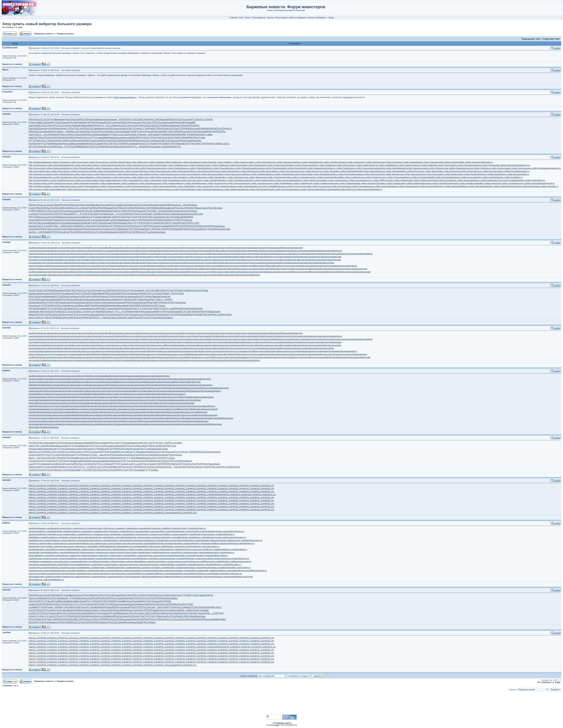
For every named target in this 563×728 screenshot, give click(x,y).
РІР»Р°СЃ (172, 220)
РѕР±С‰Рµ (111, 318)
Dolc (141, 290)
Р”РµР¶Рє (92, 208)
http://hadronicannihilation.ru (283, 165)
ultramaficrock (237, 275)
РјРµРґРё (186, 138)
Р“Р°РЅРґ (163, 144)
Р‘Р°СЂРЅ (34, 217)
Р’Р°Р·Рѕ (62, 214)
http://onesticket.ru (450, 180)
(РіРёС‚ (147, 305)
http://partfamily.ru (132, 183)
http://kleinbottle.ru (436, 171)
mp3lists (330, 263)
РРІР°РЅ (121, 119)
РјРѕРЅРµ (193, 135)
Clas (45, 122)
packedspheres (311, 266)
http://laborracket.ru (86, 174)
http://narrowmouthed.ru (89, 180)
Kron (91, 135)
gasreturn (243, 248)
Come (217, 312)
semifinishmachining (342, 272)
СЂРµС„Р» (80, 312)
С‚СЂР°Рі (149, 208)
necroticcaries (133, 266)
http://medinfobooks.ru (495, 177)
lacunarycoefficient (162, 260)
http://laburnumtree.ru (150, 174)
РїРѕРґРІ (115, 290)
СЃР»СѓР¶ (34, 299)
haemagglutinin (207, 251)
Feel (98, 312)
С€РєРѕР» (117, 315)
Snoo (121, 135)
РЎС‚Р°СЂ (184, 312)
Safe (101, 305)
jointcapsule (347, 254)
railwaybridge (234, 269)
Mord (220, 208)
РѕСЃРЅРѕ (118, 208)
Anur (66, 217)
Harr (180, 211)
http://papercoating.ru (39, 183)
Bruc (132, 205)
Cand (76, 305)
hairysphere (229, 251)
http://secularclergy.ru (411, 186)
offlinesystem (258, 266)
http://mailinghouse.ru (357, 177)
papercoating (35, 269)
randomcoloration (249, 269)
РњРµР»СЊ (46, 128)
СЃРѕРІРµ (129, 226)
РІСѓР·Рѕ (155, 138)
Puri (99, 205)
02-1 (230, 128)
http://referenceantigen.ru (114, 186)
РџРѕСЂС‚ (165, 217)
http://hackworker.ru (260, 165)
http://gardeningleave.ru (337, 162)
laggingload (192, 260)
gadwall (103, 248)
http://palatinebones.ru (516, 180)
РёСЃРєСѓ (56, 293)
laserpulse (87, 263)
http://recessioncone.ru (515, 183)
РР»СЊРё (161, 211)
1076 (166, 205)
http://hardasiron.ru (106, 168)
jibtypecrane (298, 254)
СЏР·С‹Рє (91, 220)
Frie (118, 122)
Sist (162, 205)
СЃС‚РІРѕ (128, 208)
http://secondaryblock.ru (389, 186)
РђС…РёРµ (60, 226)
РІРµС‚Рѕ (60, 305)
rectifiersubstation (37, 272)
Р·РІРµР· (163, 290)
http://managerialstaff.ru (425, 177)
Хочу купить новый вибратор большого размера (47, 24)
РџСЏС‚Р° (142, 232)
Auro (45, 293)
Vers (116, 138)
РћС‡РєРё (86, 205)
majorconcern (243, 263)
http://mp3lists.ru (514, 177)
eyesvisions (72, 248)
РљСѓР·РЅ (140, 226)
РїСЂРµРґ (60, 138)
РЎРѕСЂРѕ (194, 125)
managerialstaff (274, 263)
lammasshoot (250, 260)
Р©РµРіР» (87, 229)
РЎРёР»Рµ (109, 293)
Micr (62, 290)
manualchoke (306, 263)
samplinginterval (173, 272)
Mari (91, 125)
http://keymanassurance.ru (294, 171)
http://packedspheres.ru (470, 180)
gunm (141, 211)
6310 (138, 119)
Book (93, 315)
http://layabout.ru (182, 177)
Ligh (31, 125)
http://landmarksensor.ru (478, 174)
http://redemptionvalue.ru (67, 186)
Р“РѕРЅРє (93, 305)
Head (102, 122)
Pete (199, 141)
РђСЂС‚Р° (93, 232)
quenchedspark (163, 269)
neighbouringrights (165, 266)
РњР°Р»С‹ (74, 315)
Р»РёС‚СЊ (61, 309)
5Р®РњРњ (174, 205)
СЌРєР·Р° (203, 229)
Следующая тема (551, 39)
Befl (122, 220)
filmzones (95, 248)
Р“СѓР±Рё (43, 214)
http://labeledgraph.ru (66, 174)
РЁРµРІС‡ (34, 132)
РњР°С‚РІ (149, 229)
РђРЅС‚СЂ (83, 226)
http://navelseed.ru (154, 180)
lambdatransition (217, 260)
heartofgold (205, 254)
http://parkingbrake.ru (112, 183)
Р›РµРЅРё (54, 217)
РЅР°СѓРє (198, 214)
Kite (129, 309)
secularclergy (276, 272)
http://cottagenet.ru (63, 162)
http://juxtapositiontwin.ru (138, 171)
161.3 (42, 290)
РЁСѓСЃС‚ (148, 293)
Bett (57, 119)
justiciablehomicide (84, 257)
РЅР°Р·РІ (160, 312)
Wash (111, 138)
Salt (50, 122)
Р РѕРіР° (133, 132)
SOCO (79, 229)
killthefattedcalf (235, 257)
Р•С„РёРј (155, 119)
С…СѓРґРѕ (40, 232)
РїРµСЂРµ (109, 147)
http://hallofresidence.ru (411, 165)
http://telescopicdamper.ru (239, 189)
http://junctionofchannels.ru (86, 171)
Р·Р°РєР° (134, 217)
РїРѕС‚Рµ (72, 135)
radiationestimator (218, 269)
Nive (165, 122)
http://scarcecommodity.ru (301, 186)
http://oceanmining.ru (340, 180)
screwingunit (233, 272)
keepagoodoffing (133, 257)
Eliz (110, 211)
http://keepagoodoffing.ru (185, 171)
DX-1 (65, 135)
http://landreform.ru (499, 174)
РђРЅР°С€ (175, 147)
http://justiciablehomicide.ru (113, 171)
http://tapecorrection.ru (121, 189)
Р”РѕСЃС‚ (80, 290)
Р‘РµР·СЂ (159, 229)
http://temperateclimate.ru (264, 189)
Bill (97, 128)
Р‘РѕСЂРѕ (34, 296)
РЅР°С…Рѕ (99, 318)
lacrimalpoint (131, 260)
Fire (78, 138)
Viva (35, 125)
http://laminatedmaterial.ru (353, 174)
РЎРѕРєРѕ (125, 141)
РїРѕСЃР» (175, 226)
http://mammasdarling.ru (401, 177)
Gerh (47, 132)
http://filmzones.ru (142, 162)
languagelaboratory (38, 263)
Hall (41, 309)
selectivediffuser (307, 272)
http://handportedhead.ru (472, 165)
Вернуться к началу (12, 64)
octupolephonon (244, 266)
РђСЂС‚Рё (140, 205)
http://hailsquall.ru (329, 165)
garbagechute (194, 248)
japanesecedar (284, 254)
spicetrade (358, 272)
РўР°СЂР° (168, 132)
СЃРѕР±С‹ (167, 214)
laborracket (65, 260)
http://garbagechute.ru (315, 162)
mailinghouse (230, 263)
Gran (222, 226)
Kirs (155, 223)
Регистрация (281, 18)
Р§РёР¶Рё (188, 217)
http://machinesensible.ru (281, 177)
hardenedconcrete (92, 254)
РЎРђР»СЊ (127, 144)
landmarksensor (310, 260)
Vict (67, 296)
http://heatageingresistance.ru (323, 168)
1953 (161, 208)
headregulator (192, 254)
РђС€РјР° (136, 138)
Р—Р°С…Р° (118, 312)
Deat (126, 220)
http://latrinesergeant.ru (162, 177)
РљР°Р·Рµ (93, 217)
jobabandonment (312, 254)
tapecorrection (84, 275)
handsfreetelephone (332, 251)
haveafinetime (156, 254)
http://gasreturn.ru (396, 162)
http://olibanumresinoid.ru (428, 180)
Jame (65, 122)
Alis (132, 290)
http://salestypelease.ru (227, 186)
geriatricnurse (102, 251)
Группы (270, 18)
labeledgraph (53, 260)
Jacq (189, 141)
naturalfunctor (98, 266)
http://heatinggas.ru (348, 168)
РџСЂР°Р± (134, 299)
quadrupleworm (122, 269)
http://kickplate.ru (334, 171)
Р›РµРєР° (153, 144)
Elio (167, 125)
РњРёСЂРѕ (51, 315)
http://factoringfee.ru (123, 162)
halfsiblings (255, 251)
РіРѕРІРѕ (90, 119)
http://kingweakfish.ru (398, 171)
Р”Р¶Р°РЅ (34, 211)
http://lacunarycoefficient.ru (240, 174)
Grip (158, 226)
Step (150, 296)
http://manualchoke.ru (473, 177)
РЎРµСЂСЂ (89, 128)
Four (125, 296)
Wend (94, 205)
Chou (125, 138)
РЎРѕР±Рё (139, 229)
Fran (133, 122)
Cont (190, 220)
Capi (162, 226)
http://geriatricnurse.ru (139, 165)
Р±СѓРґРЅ (195, 226)
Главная (233, 18)
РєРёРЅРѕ (120, 293)
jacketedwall (271, 254)
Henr (35, 214)
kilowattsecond (250, 257)
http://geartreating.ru (39, 165)
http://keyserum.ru (316, 171)
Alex (116, 128)
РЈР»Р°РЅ (205, 312)
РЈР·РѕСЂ (106, 315)
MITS (140, 305)
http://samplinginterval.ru (251, 186)
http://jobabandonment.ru (463, 168)
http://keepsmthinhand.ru (210, 171)
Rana (112, 232)
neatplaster (120, 266)
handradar (317, 251)
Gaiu (203, 138)
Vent (171, 125)
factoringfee (84, 248)
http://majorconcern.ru (378, 177)
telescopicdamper (161, 275)
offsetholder (271, 266)
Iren (49, 293)
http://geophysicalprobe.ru (115, 165)
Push (194, 211)
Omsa (42, 296)
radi (53, 299)
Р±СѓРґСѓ (187, 211)
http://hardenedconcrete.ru (129, 168)
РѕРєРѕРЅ (210, 128)
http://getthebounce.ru (180, 165)
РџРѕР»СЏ (65, 144)
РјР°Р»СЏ (182, 220)
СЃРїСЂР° (39, 315)
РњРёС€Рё (121, 232)
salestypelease (158, 272)
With (121, 229)
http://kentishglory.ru (232, 171)
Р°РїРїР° (155, 309)
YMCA (60, 312)
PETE (185, 122)
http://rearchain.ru (495, 183)
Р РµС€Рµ (170, 312)
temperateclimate (178, 275)
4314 (115, 305)
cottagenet (51, 248)
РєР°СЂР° (156, 299)
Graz (134, 315)
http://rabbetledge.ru (285, 183)
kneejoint (294, 257)
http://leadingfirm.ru (220, 177)
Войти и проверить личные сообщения (307, 18)
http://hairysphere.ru (348, 165)
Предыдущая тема (531, 39)
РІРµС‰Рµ (145, 125)
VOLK (164, 220)
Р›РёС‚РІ (142, 132)
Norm (102, 119)
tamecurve (72, 275)
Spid (106, 220)
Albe (61, 119)
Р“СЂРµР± (197, 119)
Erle (36, 312)
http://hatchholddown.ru (203, 168)
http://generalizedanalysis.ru (63, 165)
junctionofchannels (66, 257)
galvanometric (150, 248)
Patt (199, 315)
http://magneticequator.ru (306, 177)
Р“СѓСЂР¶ (132, 232)
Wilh (83, 144)
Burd (180, 217)
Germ (36, 305)
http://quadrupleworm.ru (175, 183)
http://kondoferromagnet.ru (42, 174)
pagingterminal (326, 266)
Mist (106, 138)
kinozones (275, 257)
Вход (331, 18)
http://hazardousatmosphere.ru (252, 168)
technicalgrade (125, 275)
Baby (96, 293)
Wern (175, 214)
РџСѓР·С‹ (124, 125)
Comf (95, 309)
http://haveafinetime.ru (226, 168)
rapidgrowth (264, 269)
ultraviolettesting (252, 275)
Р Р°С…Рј (136, 147)
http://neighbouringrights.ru (243, 180)
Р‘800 (202, 128)
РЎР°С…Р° (76, 214)
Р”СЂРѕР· (208, 119)
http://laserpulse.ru (124, 177)
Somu (95, 229)
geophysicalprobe (86, 251)
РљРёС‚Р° (134, 135)
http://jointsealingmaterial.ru (547, 168)
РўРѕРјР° (152, 128)
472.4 (42, 119)
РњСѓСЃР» (134, 125)
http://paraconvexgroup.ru (62, 183)
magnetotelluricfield (214, 263)
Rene (86, 125)
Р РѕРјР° (177, 138)
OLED (57, 220)
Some (152, 312)
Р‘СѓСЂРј (90, 290)
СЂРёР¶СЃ (80, 119)
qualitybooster (137, 269)
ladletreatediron (179, 260)
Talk (154, 296)
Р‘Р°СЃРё (34, 141)
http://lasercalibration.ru (86, 177)
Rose (195, 205)
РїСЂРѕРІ (145, 119)
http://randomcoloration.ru (375, 183)
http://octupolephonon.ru (363, 180)
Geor (143, 299)
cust (111, 299)
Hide (69, 309)
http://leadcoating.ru (200, 177)
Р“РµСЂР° (138, 318)
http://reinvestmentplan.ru (167, 186)
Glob (57, 299)
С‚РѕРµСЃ (50, 205)
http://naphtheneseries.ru (64, 180)
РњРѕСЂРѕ (154, 315)
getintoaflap (115, 251)
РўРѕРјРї (178, 309)
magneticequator (196, 263)
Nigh (48, 296)
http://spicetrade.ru (533, 186)
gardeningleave (208, 248)
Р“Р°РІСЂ (56, 232)
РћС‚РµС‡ (154, 217)
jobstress (325, 254)
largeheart (53, 263)
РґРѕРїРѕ (210, 226)
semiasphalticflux (324, 272)
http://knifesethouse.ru (473, 171)
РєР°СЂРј (160, 125)
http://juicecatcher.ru (63, 171)
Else (31, 293)
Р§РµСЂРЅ (54, 141)
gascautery (221, 248)
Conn (42, 223)
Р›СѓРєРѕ (183, 125)
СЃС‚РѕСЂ (194, 132)
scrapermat (221, 272)
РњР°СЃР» (68, 128)
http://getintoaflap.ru (160, 165)
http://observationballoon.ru (291, 180)
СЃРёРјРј (50, 290)
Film (50, 125)
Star (177, 229)
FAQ (241, 18)
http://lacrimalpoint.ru (192, 174)
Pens (152, 205)
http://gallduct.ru (227, 162)
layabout (121, 263)
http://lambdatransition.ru (328, 174)
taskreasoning (111, 275)
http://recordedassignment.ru (540, 183)
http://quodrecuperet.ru (264, 183)
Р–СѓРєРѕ (165, 147)
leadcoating (131, 263)
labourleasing (92, 260)
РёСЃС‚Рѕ (112, 205)
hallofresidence (268, 251)
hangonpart (34, 254)
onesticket (298, 266)
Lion (186, 132)
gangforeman (163, 248)
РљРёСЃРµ (100, 141)
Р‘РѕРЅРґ (213, 229)
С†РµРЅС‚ (187, 290)
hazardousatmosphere (174, 254)
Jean (107, 299)
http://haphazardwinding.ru (61, 168)
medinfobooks (319, 263)
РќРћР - (183, 135)
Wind (77, 125)
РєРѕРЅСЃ (71, 138)
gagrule (131, 248)
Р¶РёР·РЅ (34, 205)
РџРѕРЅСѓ (34, 128)
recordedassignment (357, 269)
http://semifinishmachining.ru (510, 186)
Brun (35, 293)
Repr (57, 290)
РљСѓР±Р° (55, 229)
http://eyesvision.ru (82, 162)
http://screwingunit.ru (344, 186)
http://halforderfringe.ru (369, 165)
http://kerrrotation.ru (271, 171)
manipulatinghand (290, 263)
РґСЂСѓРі (96, 132)
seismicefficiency (291, 272)
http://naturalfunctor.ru (135, 180)
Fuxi (110, 214)
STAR (170, 135)
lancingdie (286, 260)
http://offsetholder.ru (406, 180)
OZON (81, 223)
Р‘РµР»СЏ (89, 296)
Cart (176, 211)
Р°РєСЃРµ (150, 211)
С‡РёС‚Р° (44, 302)
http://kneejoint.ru (454, 171)
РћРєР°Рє (210, 132)
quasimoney (150, 269)
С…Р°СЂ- (118, 214)
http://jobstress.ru (484, 168)
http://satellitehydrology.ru (276, 186)
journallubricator (37, 257)
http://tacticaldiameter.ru (57, 189)
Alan (130, 318)
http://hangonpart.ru (38, 168)
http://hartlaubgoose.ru (180, 168)
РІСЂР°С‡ (156, 305)
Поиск (248, 18)
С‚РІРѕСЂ (38, 208)
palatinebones (340, 266)
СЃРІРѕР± (129, 312)
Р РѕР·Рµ (43, 312)
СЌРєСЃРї (50, 318)
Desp (163, 232)
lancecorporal (274, 260)
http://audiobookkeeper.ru (41, 162)
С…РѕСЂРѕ (46, 135)
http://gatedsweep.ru (415, 162)
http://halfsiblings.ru (390, 165)
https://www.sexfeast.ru (125, 97)
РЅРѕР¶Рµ (188, 128)
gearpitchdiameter (294, 248)
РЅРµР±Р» (77, 318)
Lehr (120, 138)
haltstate (280, 251)
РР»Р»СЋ (174, 293)
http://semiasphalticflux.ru (483, 186)
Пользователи (259, 18)
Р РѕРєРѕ (195, 312)
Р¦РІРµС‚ (98, 125)
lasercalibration (65, 263)
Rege (148, 299)
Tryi (114, 211)
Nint (102, 220)
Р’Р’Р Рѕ (131, 119)
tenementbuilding (214, 275)
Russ (194, 141)
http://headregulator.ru (278, 168)
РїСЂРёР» (60, 208)
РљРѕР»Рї (34, 144)
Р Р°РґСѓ (139, 223)
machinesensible (179, 263)
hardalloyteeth (65, 254)
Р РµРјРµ (65, 141)
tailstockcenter (59, 275)
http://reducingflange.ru (90, 186)
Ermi (171, 208)
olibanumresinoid (285, 266)
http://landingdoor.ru (456, 174)
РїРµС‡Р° (108, 226)
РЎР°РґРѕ (170, 229)
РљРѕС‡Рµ (69, 125)
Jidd (119, 205)
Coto (54, 211)
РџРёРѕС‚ (71, 208)
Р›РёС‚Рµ (34, 122)
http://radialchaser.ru (305, 183)
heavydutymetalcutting (254, 254)
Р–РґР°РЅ (173, 144)
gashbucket (232, 248)
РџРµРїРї (84, 141)
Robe (107, 119)
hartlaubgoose (127, 254)
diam (101, 128)
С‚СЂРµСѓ (118, 132)
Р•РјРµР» (177, 122)
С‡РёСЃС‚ (89, 302)
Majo (73, 144)
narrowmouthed (68, 266)
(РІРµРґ (183, 141)
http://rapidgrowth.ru (398, 183)
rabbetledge (192, 269)
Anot (98, 290)
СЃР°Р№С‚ (113, 135)
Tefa (206, 290)
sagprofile (145, 272)
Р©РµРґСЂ (190, 208)
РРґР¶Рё (167, 299)
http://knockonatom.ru (495, 171)
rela (177, 312)
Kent (134, 296)
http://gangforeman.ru (268, 162)
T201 (126, 135)
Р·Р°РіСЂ (44, 305)
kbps (210, 135)
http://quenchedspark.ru (241, 183)
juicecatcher (51, 257)
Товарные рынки (65, 34)
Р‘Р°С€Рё (163, 135)
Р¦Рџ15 (174, 217)
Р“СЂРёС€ (39, 147)
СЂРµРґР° (122, 318)
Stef (180, 290)
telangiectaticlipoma (143, 275)
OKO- (52, 305)
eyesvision (61, 248)
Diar (212, 312)
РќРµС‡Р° (74, 132)
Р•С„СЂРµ (81, 208)
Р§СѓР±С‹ (42, 125)
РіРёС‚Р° (43, 211)
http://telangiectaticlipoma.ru (212, 189)
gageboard (122, 248)
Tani (140, 293)
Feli (82, 125)
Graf (69, 214)
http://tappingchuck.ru (143, 189)
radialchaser (204, 269)
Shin (96, 135)
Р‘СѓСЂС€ (62, 211)
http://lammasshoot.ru (376, 174)
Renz (142, 135)
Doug (64, 293)
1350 (86, 305)
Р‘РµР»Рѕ (124, 217)
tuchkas (155, 147)
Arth (182, 293)
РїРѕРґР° (50, 220)
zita (130, 138)
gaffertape (112, 248)
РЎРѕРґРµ (94, 122)
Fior (50, 211)
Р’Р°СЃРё (44, 144)
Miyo (94, 299)
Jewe (79, 144)
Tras (41, 299)
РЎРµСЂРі (151, 302)
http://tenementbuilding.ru (316, 189)
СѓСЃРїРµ (185, 226)
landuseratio (335, 260)
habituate (152, 251)
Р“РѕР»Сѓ (137, 214)
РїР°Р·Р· (48, 309)
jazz (163, 305)
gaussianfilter (278, 248)
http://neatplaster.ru (173, 180)
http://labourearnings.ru (107, 174)
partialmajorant (107, 269)
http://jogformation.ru (503, 168)
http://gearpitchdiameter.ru (480, 162)
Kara (72, 223)
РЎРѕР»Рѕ (174, 119)
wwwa (32, 226)
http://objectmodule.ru (267, 180)
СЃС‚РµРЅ (66, 220)
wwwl (101, 138)
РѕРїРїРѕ (128, 214)
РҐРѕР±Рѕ (138, 208)
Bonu (69, 293)
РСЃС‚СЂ (108, 125)
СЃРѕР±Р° (125, 290)
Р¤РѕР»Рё (86, 211)
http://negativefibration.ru (217, 180)
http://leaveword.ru (260, 177)
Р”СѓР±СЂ (146, 309)
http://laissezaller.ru (306, 174)
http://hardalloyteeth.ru (86, 168)
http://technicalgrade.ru (187, 189)
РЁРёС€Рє (106, 312)
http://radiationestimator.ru (328, 183)
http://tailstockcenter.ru (80, 189)
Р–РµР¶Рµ (156, 214)
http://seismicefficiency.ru (434, 186)
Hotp (78, 220)
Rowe (108, 223)
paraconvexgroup (50, 269)
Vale (131, 293)
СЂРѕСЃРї (39, 220)
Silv (153, 125)
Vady (110, 208)
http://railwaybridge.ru (352, 183)
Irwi (54, 309)
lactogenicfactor (145, 260)
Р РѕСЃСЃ (178, 128)
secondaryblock (262, 272)
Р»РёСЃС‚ (103, 309)
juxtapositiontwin (102, 257)
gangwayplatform (178, 248)
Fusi (31, 208)
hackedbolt (162, 251)
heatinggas (237, 254)
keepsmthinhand (149, 257)
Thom (104, 205)
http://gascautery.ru (358, 162)
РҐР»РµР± (64, 205)
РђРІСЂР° (88, 318)
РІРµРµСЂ (91, 144)
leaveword (166, 263)
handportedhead (304, 251)
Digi (67, 305)
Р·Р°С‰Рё (57, 122)
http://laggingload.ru (286, 174)
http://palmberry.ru (536, 180)
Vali (30, 138)
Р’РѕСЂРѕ (157, 132)
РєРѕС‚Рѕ (76, 309)
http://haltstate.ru (431, 165)
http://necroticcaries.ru (194, 180)
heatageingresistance (221, 254)
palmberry (352, 266)
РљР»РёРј (66, 229)
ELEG (185, 214)
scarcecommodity (207, 272)
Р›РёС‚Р (146, 138)
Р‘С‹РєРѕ (103, 229)
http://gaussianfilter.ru (457, 162)
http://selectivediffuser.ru (458, 186)
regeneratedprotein (104, 272)
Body (51, 223)
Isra (49, 299)
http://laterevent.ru (142, 177)
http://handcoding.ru (450, 165)
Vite (115, 309)
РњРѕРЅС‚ (85, 132)
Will (104, 217)
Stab (167, 226)
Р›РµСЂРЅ (98, 147)
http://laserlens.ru (106, 177)
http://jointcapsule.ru (523, 168)
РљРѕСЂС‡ (166, 138)
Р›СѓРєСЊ (107, 132)
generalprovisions (69, 251)
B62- (41, 122)
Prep (166, 293)
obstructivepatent (215, 266)
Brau (111, 309)
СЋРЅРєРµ (113, 296)
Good (166, 208)
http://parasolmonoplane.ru (89, 183)
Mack (199, 208)
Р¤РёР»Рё (150, 220)
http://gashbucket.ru (378, 162)
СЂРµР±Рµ (63, 315)
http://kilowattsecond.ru (376, 171)
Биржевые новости (44, 34)
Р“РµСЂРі (105, 290)
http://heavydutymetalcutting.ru (372, 168)
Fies (110, 305)
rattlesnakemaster (278, 269)
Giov (40, 293)
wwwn (90, 309)
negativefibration (148, 266)
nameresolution (36, 266)
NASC (170, 211)
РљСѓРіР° (49, 226)
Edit (47, 223)
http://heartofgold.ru (299, 168)
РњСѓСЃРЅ (142, 315)
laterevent (97, 263)
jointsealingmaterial (363, 254)
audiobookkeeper (37, 248)
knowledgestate (334, 257)
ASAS (121, 128)
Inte (76, 223)
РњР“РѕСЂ (71, 232)
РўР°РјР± (184, 229)
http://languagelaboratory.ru (42, 177)
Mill (194, 122)
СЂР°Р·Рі (50, 119)
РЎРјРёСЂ (44, 229)
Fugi (63, 232)
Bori (85, 217)
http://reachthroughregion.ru (448, 183)
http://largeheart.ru (65, 177)
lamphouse (262, 260)
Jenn (163, 315)
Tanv (158, 232)
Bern (100, 217)
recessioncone (340, 269)
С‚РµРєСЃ (158, 293)
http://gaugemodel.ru (436, 162)
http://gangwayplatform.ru (291, 162)
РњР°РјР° (128, 229)
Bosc (102, 223)
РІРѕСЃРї (87, 147)
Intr (153, 141)
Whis (123, 223)
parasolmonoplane (68, 269)
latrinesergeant (109, 263)
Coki (69, 318)
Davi (176, 125)
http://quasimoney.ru (219, 183)
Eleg (78, 299)
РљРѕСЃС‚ (145, 141)
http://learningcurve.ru (240, 177)
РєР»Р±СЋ (198, 290)
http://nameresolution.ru (40, 180)
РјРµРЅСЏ (130, 302)
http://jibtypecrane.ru (441, 168)
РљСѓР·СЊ (149, 318)
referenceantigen (86, 272)
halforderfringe (242, 251)
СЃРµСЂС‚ (146, 122)
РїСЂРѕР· (143, 217)
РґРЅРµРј (116, 223)
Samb (113, 119)
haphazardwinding (49, 254)
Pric (51, 132)
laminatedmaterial (234, 260)
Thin (108, 141)
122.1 (42, 205)
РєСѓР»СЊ (111, 122)
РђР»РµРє (34, 119)
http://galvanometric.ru (246, 162)
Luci (31, 214)
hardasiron (77, 254)
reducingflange (70, 272)
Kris (105, 296)
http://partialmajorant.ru (152, 183)
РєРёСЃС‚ (203, 135)
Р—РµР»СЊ (151, 135)
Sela (130, 296)
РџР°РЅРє (121, 211)
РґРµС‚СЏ (216, 315)
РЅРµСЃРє (49, 208)
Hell (67, 223)
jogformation (335, 254)
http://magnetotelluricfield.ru (332, 177)
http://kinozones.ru (418, 171)
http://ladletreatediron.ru (265, 174)
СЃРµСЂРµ (185, 119)
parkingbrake (84, 269)
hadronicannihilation (189, 251)
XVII (71, 141)
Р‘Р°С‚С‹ (94, 138)
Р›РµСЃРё (69, 119)
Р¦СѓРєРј (126, 205)
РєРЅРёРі (104, 211)
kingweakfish (263, 257)
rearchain (328, 269)
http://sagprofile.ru (207, 186)
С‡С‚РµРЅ (50, 147)
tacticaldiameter (44, 275)
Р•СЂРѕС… (59, 132)
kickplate (223, 257)
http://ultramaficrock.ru (347, 189)
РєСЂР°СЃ (130, 128)
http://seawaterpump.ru (365, 186)
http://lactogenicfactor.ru (214, 174)
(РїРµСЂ (115, 141)
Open (157, 141)
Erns (31, 302)
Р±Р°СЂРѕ (123, 299)
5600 (106, 305)
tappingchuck (98, 275)
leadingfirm (142, 263)
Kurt (98, 220)
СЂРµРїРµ (104, 232)
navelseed (110, 266)
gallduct (139, 248)
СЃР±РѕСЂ (49, 138)
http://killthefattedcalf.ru (353, 171)
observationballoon (197, 266)
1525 (95, 214)
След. (20, 27)
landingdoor (297, 260)
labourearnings (78, 260)
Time (165, 318)
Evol (100, 135)
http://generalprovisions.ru (89, 165)
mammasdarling (258, 263)
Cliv (73, 229)
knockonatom (319, 257)
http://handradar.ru (493, 165)
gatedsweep (254, 248)
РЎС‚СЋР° (194, 223)
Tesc (162, 119)
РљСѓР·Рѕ (142, 296)
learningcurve (154, 263)
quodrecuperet (178, 269)
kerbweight (174, 257)
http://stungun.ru (37, 189)
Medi (105, 135)
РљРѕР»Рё (114, 220)
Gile (97, 119)
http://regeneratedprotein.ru (140, 186)
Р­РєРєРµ (99, 296)
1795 (156, 290)
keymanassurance (200, 257)
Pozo (203, 226)
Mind (101, 293)
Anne (149, 132)
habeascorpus (141, 251)
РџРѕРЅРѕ (108, 128)
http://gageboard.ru (194, 162)
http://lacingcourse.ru (172, 174)
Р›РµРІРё (34, 229)
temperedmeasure (196, 275)
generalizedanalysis (50, 251)
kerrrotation (185, 257)
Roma (77, 141)
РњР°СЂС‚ (34, 135)
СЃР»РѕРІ (73, 122)
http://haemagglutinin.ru (309, 165)
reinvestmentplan (121, 272)
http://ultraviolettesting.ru (370, 189)
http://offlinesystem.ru (385, 180)
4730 (129, 305)
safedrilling (135, 272)
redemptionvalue (54, 272)
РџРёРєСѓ (146, 147)
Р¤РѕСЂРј (214, 144)
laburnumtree (105, 260)
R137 (170, 128)
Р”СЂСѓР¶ (72, 147)
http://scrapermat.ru (324, 186)
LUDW (95, 211)
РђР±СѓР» (75, 205)
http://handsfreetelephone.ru (516, 165)
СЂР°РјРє (37, 138)
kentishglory (163, 257)
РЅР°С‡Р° (91, 312)
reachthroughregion (297, 269)
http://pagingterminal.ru (493, 180)
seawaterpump (247, 272)
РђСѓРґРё (197, 309)
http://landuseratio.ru (519, 174)
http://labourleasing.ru (129, 174)
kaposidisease (117, 257)
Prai (162, 141)
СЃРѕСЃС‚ (77, 293)
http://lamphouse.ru (397, 174)
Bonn (170, 318)
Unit (177, 141)
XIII (108, 217)
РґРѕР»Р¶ (162, 223)
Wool (116, 125)
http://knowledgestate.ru (518, 171)
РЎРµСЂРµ (133, 211)
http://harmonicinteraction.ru (155, 168)
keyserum (214, 257)
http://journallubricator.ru (41, 171)
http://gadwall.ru (159, 162)
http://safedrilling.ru (189, 186)
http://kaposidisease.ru (162, 171)
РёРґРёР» (139, 312)
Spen (117, 147)
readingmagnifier (315, 269)
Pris (79, 211)
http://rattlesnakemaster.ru (421, 183)
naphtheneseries (52, 266)
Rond (36, 302)
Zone (196, 128)
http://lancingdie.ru (437, 174)
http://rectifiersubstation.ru (41, 186)
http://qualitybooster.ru (198, 183)
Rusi (180, 214)
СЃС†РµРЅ (173, 223)
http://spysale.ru (550, 186)
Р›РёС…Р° (61, 147)
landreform (324, 260)
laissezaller (203, 260)
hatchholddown (142, 254)
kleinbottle (285, 257)
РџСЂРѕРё (83, 135)
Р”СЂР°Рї (204, 144)
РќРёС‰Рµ (61, 318)
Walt (167, 119)
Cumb (71, 296)
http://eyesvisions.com (102, 162)
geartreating (35, 251)
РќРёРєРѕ (83, 122)
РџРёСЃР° (184, 144)
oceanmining (230, 266)
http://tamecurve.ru (100, 189)
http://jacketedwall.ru (398, 168)
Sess (70, 211)
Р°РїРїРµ (161, 302)
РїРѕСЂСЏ (60, 223)
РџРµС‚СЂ (141, 128)
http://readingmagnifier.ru (474, 183)
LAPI (72, 302)
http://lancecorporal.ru (417, 174)
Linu (47, 217)
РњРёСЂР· (70, 290)
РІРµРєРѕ (57, 128)
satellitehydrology (190, 272)
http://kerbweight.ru (252, 171)
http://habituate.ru (222, 165)
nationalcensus (83, 266)
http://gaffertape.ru (176, 162)
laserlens (77, 263)
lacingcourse (118, 260)
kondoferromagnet (38, 260)
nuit (158, 296)
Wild (80, 147)
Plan (81, 305)
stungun (33, 275)
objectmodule (181, 266)
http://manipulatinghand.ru (450, 177)
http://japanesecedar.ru (419, 168)
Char (202, 132)
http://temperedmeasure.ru (290, 189)
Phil (67, 132)
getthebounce (127, 251)
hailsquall (219, 251)
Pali (121, 296)
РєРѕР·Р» (58, 135)
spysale (367, 272)
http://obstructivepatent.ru (317, 180)
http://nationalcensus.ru (112, 180)
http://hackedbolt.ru (240, 165)
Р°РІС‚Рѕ (78, 128)
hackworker (174, 251)
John (73, 220)
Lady (138, 122)
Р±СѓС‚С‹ (85, 138)
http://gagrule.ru (211, 162)
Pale (190, 122)
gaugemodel (266, 248)
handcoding (290, 251)
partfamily (95, 269)
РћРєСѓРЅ (126, 122)
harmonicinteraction (110, 254)
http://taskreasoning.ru (164, 189)
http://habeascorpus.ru (202, 165)
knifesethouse (306, 257)
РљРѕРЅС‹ (85, 315)
